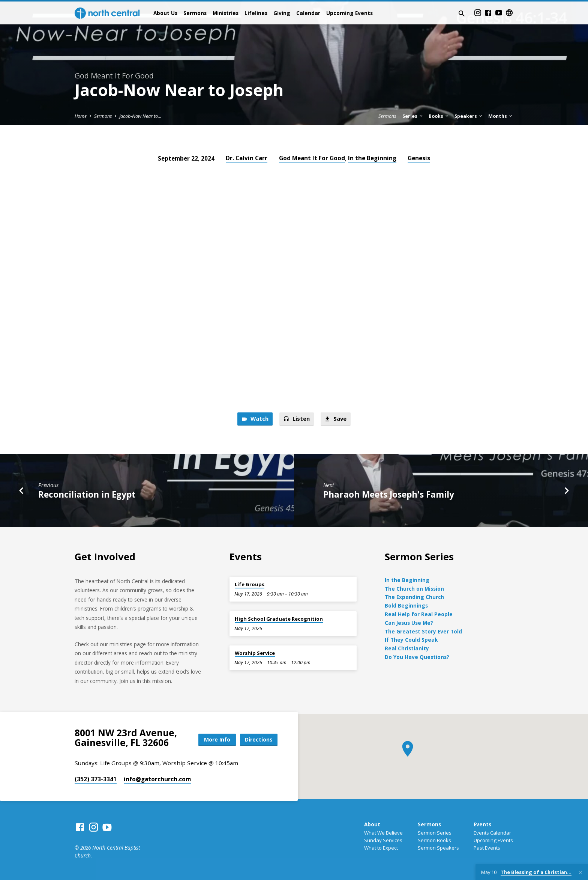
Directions (259, 739)
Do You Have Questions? (417, 657)
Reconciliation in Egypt (87, 494)
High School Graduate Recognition (279, 619)
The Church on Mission (414, 589)
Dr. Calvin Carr (247, 158)
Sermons (195, 13)
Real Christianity (407, 648)
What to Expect (381, 848)
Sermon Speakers (438, 848)
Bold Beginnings (406, 605)
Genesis (419, 158)
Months (501, 116)
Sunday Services (383, 840)
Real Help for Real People (419, 614)
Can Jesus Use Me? (409, 623)
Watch (255, 419)
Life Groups (250, 584)
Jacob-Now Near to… (140, 116)
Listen (296, 419)
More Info (217, 739)
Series (413, 116)
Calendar (308, 13)
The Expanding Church (414, 597)
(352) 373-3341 (96, 779)
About (372, 824)
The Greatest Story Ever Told (423, 631)
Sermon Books (434, 840)
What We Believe (383, 833)
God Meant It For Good (312, 158)
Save (335, 419)
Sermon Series (435, 833)
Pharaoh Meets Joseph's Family (389, 494)
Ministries (226, 13)
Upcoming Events (349, 13)
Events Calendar (492, 833)
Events (482, 824)
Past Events (487, 848)
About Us (165, 13)
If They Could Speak (411, 640)
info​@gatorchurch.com (157, 779)
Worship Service (255, 653)
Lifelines (256, 13)
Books (439, 116)
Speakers (469, 116)
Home (81, 116)
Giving (282, 13)
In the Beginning (372, 158)
